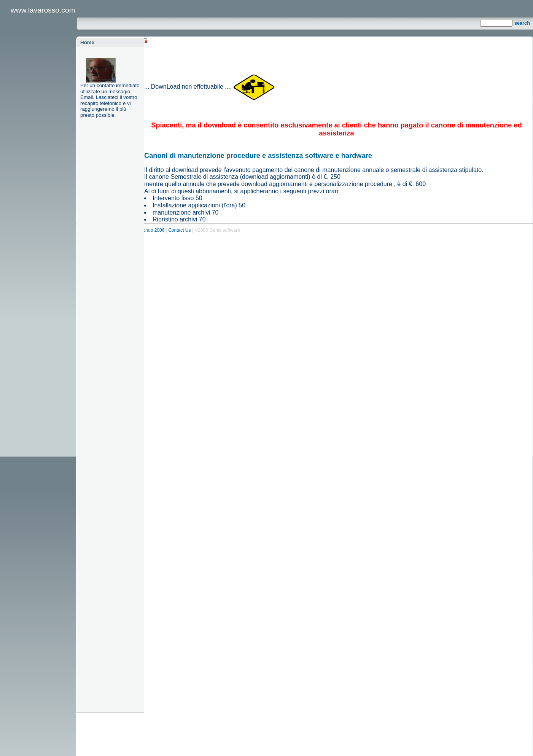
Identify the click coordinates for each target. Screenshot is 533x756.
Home (87, 42)
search (522, 23)
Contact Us (179, 230)
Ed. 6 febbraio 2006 (145, 230)
